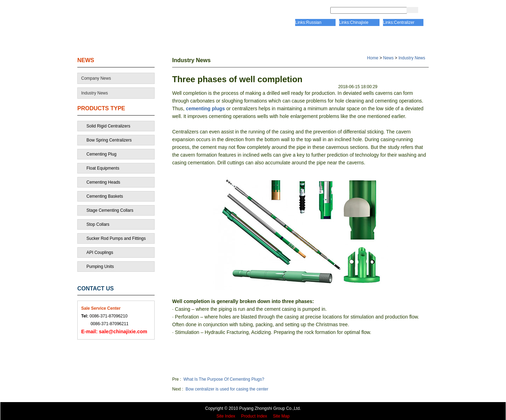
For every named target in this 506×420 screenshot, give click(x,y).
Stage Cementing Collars (110, 210)
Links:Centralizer (399, 22)
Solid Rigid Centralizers (108, 126)
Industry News (95, 93)
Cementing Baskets (105, 196)
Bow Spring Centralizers (109, 140)
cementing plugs (205, 109)
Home (373, 58)
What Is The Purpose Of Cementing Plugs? (224, 379)
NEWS (86, 60)
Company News (96, 78)
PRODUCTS (315, 40)
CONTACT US (388, 40)
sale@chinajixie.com (114, 332)
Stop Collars (98, 224)
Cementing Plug (101, 154)
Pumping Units (100, 267)
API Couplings (100, 252)
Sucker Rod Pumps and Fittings (116, 238)
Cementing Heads (103, 182)
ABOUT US (170, 40)
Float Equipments (103, 168)
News (388, 58)
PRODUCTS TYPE (101, 108)
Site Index (226, 416)
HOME (106, 40)
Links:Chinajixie (354, 22)
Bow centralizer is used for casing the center (227, 389)
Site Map (281, 416)
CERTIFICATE (242, 40)
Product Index (254, 416)
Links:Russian (308, 22)
